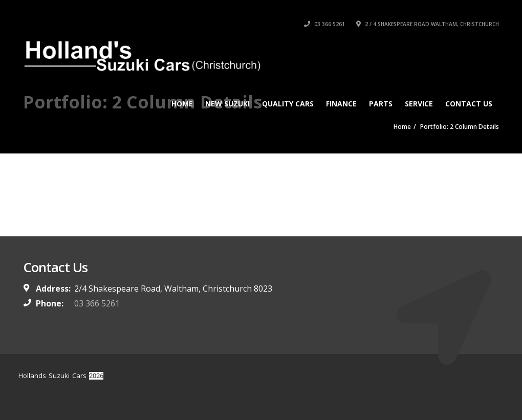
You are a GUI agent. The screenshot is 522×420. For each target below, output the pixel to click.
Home (182, 104)
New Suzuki (227, 104)
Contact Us (469, 104)
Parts (381, 104)
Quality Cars (288, 104)
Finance (341, 104)
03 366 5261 (324, 24)
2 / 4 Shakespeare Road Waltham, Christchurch (428, 24)
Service (419, 104)
